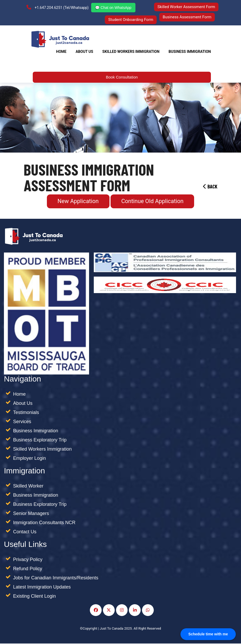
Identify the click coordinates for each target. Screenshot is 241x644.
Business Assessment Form (187, 17)
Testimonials (26, 413)
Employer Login (29, 459)
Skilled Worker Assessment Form (187, 7)
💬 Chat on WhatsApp (113, 8)
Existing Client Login (34, 597)
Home (61, 52)
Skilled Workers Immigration (42, 450)
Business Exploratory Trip (40, 440)
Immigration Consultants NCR (44, 523)
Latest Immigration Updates (42, 587)
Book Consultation (122, 77)
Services (22, 422)
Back (210, 187)
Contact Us (25, 532)
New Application (78, 202)
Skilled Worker (28, 486)
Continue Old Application (153, 202)
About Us (84, 52)
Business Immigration (190, 52)
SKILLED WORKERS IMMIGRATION (131, 52)
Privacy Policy (28, 560)
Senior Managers (31, 514)
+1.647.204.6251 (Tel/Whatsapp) (57, 8)
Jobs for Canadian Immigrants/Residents (56, 578)
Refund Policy (28, 569)
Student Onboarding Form (131, 20)
